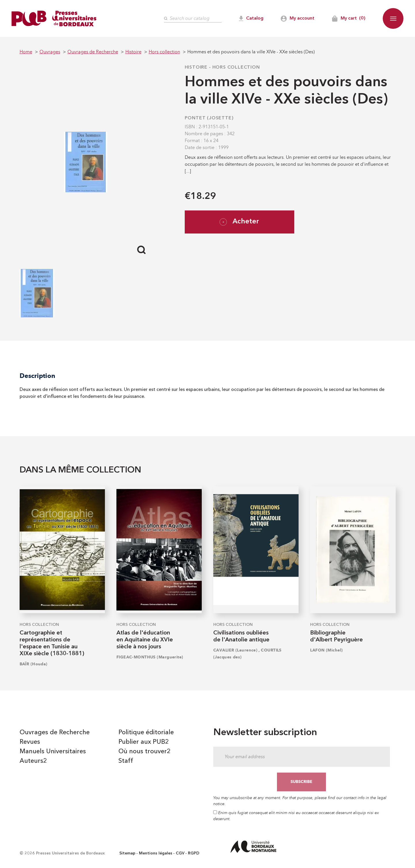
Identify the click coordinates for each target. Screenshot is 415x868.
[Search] (193, 19)
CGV (180, 853)
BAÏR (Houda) (34, 664)
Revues (30, 742)
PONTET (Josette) (209, 118)
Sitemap (127, 853)
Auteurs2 (33, 761)
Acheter (239, 222)
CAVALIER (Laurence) (235, 650)
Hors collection (236, 67)
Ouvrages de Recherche (55, 733)
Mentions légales (156, 853)
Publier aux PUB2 (144, 742)
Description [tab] (37, 376)
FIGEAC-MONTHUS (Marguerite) (150, 657)
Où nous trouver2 (145, 752)
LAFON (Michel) (326, 650)
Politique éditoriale (146, 733)
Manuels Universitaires (53, 752)
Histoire (196, 67)
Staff (126, 761)
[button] (393, 18)
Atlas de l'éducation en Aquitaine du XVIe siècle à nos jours (145, 640)
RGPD (194, 853)
